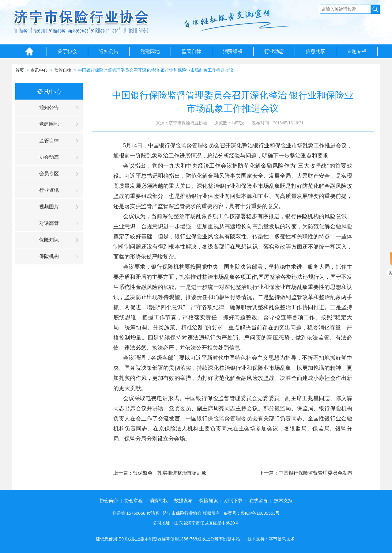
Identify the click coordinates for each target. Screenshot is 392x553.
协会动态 (49, 157)
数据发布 (183, 500)
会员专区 (49, 174)
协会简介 (109, 500)
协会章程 (134, 500)
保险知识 (49, 240)
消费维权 (233, 51)
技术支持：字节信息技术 (271, 539)
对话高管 (49, 223)
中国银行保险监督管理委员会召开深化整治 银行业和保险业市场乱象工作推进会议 (156, 70)
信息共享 (315, 51)
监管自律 (191, 51)
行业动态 (274, 51)
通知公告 (109, 51)
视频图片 (49, 207)
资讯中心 (39, 70)
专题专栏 (357, 51)
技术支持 (283, 500)
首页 (20, 70)
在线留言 (258, 500)
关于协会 (67, 51)
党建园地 (150, 51)
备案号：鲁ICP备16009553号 (252, 513)
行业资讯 (49, 190)
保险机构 (49, 256)
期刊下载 (233, 500)
